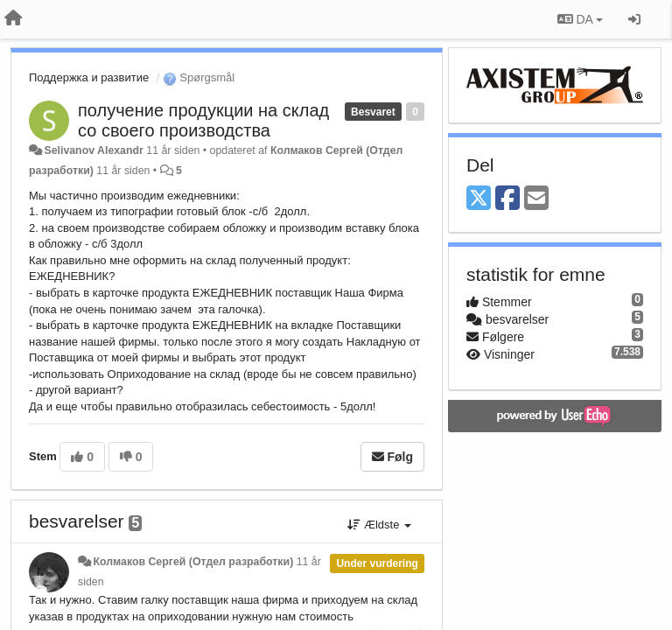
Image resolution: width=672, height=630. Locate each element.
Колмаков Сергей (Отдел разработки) (193, 562)
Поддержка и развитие (89, 77)
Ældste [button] (379, 525)
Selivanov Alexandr (93, 150)
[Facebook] (507, 199)
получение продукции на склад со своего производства (203, 120)
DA (580, 19)
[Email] (536, 199)
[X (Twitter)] (479, 199)
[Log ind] (634, 19)
